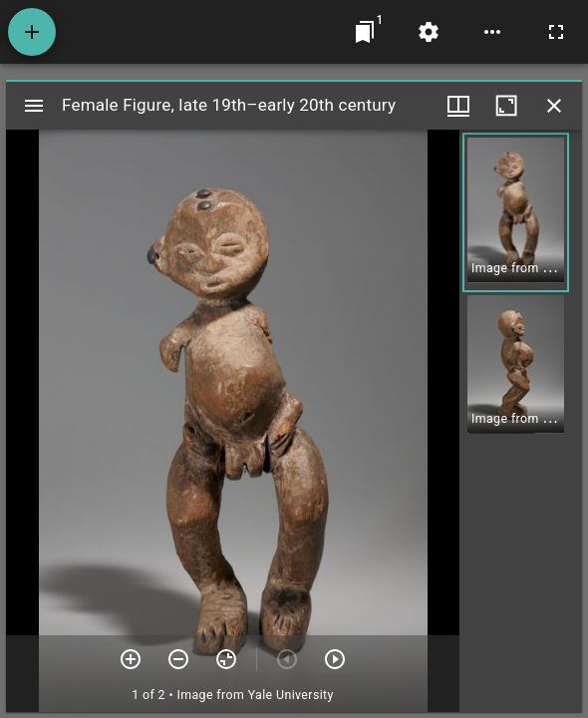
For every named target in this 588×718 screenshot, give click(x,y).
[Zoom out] (178, 659)
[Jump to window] (365, 32)
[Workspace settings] (429, 32)
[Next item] (335, 659)
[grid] (521, 421)
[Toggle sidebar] (34, 106)
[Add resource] (32, 32)
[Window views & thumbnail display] (458, 106)
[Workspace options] (492, 32)
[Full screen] (556, 32)
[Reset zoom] (226, 659)
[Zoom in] (131, 659)
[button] (516, 212)
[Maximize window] (506, 106)
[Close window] (554, 106)
